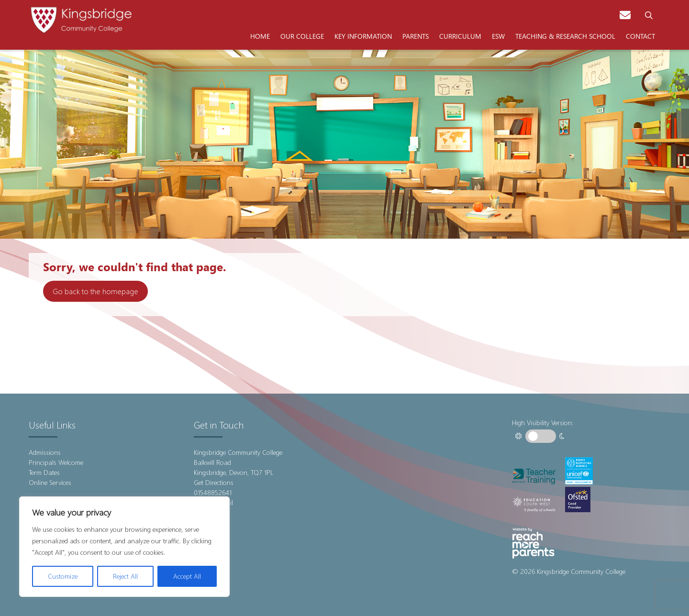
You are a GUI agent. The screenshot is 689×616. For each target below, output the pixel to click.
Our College (302, 36)
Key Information (363, 36)
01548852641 (213, 492)
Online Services (50, 482)
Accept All (187, 576)
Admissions (45, 452)
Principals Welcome (56, 462)
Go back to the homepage (95, 291)
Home (260, 36)
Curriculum (460, 36)
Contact (640, 36)
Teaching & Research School (565, 36)
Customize (63, 576)
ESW (498, 36)
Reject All (125, 576)
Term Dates (44, 472)
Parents (416, 36)
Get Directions (214, 482)
